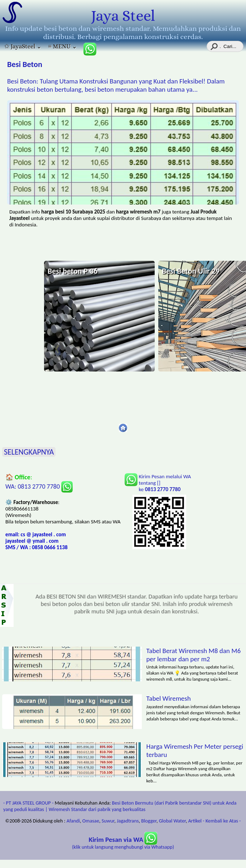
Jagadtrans (128, 821)
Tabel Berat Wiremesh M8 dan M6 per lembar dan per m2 (194, 655)
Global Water (172, 821)
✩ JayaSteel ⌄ (23, 46)
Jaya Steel (123, 16)
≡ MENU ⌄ (62, 46)
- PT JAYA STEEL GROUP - (28, 803)
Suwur (108, 821)
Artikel (195, 821)
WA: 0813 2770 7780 (39, 486)
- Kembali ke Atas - (222, 821)
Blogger (149, 821)
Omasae (91, 821)
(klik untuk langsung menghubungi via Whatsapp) (123, 843)
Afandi (73, 821)
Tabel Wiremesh (169, 698)
